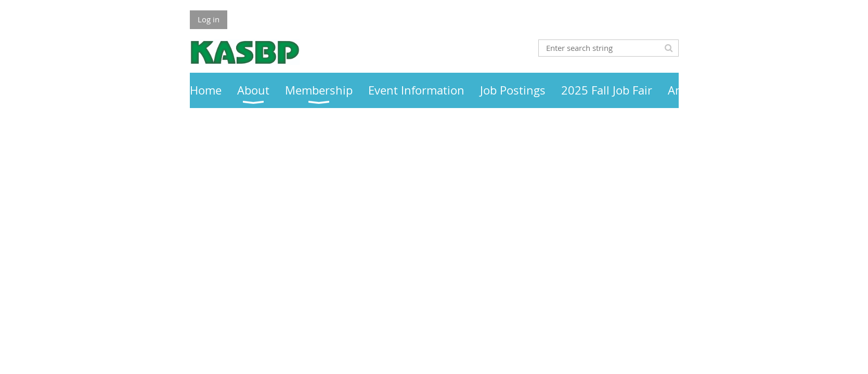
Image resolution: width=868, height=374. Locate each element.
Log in (209, 19)
